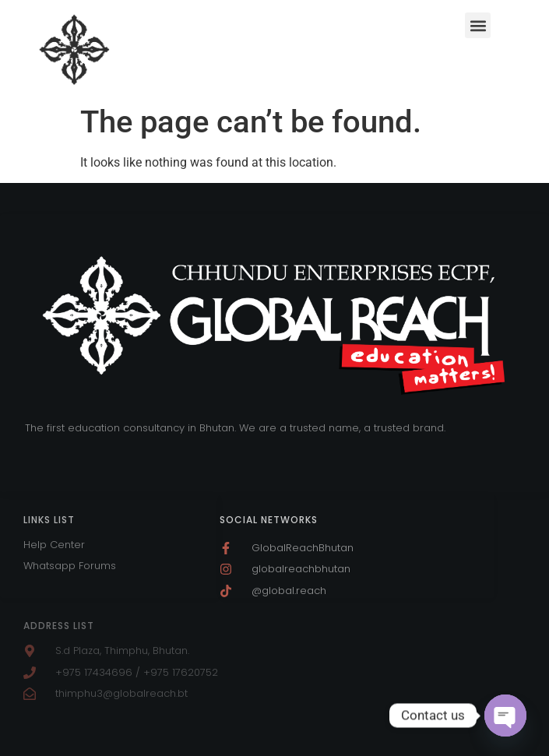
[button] (478, 25)
